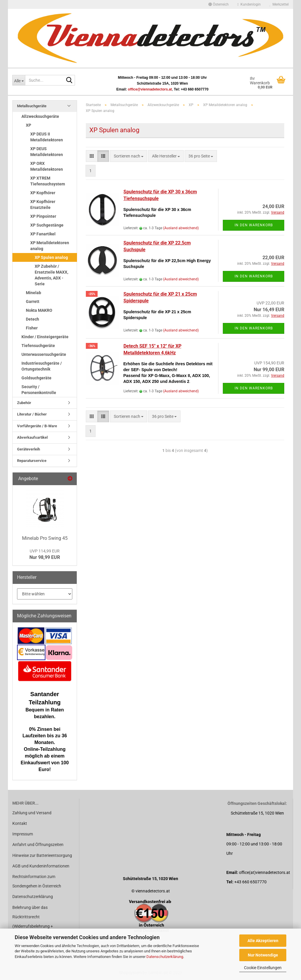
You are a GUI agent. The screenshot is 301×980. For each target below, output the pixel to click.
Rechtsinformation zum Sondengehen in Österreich (37, 881)
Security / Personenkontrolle (39, 390)
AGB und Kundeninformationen (41, 866)
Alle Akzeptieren (263, 941)
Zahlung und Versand (32, 813)
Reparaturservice (32, 461)
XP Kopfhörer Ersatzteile (43, 205)
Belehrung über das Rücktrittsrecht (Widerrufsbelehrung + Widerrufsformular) (33, 922)
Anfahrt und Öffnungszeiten (38, 845)
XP (29, 125)
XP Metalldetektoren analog (50, 246)
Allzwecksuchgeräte (40, 116)
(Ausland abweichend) (181, 228)
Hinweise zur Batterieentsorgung (42, 855)
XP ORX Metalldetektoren (47, 166)
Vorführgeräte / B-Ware (37, 426)
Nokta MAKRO (39, 310)
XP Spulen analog (51, 257)
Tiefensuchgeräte (38, 346)
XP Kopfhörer (43, 193)
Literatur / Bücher (32, 414)
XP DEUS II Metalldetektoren (47, 137)
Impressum (23, 834)
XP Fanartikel (43, 234)
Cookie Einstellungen (263, 968)
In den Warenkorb (254, 225)
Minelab (34, 293)
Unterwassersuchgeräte (44, 354)
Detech (32, 319)
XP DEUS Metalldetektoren (47, 152)
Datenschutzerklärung (165, 957)
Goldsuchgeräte (36, 378)
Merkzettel (279, 4)
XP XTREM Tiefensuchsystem (48, 181)
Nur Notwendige (263, 955)
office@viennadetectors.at (150, 89)
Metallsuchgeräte (32, 106)
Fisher (32, 328)
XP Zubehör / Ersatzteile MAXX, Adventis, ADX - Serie (51, 275)
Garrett (33, 301)
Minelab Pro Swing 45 (45, 538)
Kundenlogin (249, 4)
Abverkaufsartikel (32, 437)
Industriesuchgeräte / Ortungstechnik (42, 366)
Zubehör (24, 403)
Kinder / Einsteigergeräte (45, 337)
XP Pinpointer (43, 216)
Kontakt (20, 823)
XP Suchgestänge (47, 225)
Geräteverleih (29, 449)
